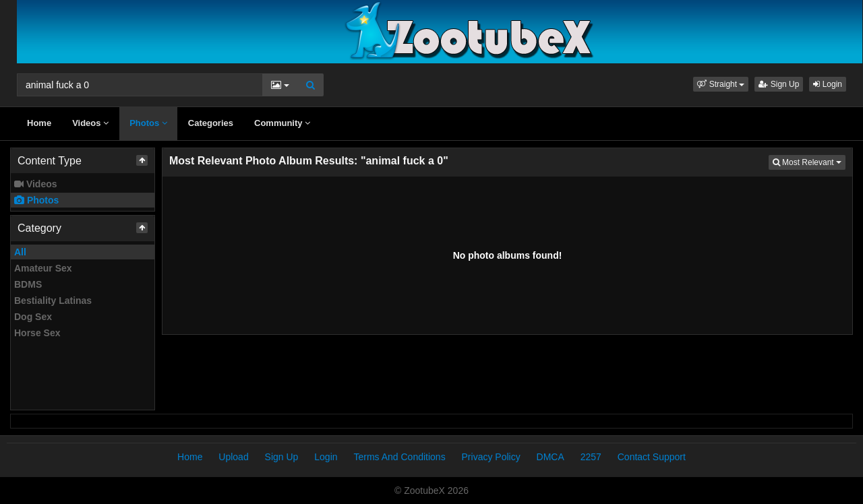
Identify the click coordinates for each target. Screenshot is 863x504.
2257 (591, 457)
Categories (211, 123)
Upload (233, 457)
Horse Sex (37, 333)
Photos (148, 123)
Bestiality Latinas (53, 301)
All (20, 252)
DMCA (550, 457)
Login (828, 84)
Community (282, 123)
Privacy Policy (491, 457)
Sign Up (779, 84)
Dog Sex (33, 317)
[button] (721, 84)
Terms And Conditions (399, 457)
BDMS (28, 284)
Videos (90, 123)
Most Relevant (809, 161)
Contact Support (652, 457)
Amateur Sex (43, 268)
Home (39, 123)
